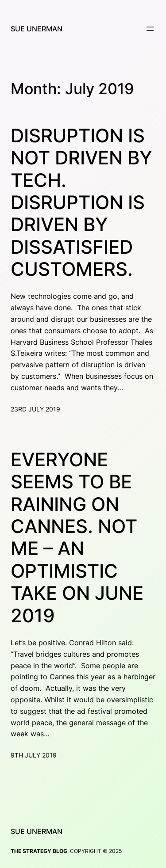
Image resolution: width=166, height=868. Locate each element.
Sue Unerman (37, 29)
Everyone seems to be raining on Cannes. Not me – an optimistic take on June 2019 (77, 538)
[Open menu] (150, 29)
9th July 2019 (34, 755)
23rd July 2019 (35, 409)
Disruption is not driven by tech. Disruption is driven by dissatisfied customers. (81, 202)
